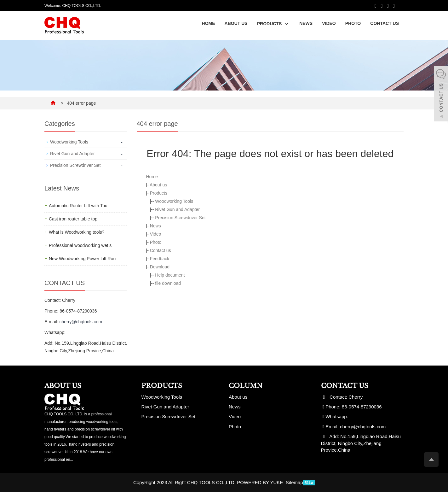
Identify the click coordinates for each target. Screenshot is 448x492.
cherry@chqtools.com (81, 322)
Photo (353, 23)
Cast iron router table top (73, 219)
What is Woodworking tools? (77, 232)
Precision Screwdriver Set (180, 218)
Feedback (160, 259)
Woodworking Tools (174, 201)
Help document (170, 275)
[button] (286, 24)
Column (246, 386)
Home (209, 23)
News (306, 23)
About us (236, 23)
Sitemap (294, 482)
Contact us (385, 23)
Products (273, 24)
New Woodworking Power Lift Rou (82, 259)
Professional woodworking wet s (80, 245)
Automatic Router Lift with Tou (78, 206)
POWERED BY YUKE (261, 482)
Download (160, 267)
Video (329, 23)
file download (168, 283)
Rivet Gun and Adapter (177, 209)
